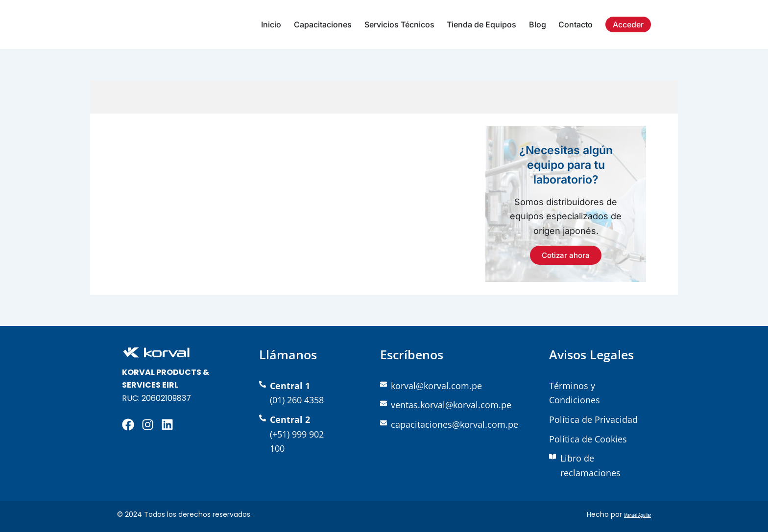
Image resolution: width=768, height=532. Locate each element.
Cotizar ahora (566, 255)
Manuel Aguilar (627, 514)
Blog (538, 24)
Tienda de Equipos (481, 24)
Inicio (271, 24)
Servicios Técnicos (399, 24)
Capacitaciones (323, 24)
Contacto (576, 24)
